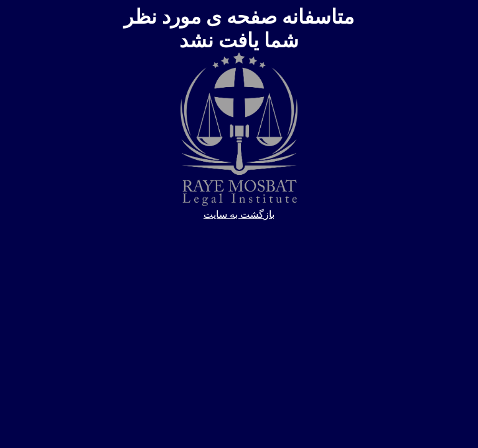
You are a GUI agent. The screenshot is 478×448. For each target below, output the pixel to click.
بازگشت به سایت (239, 214)
